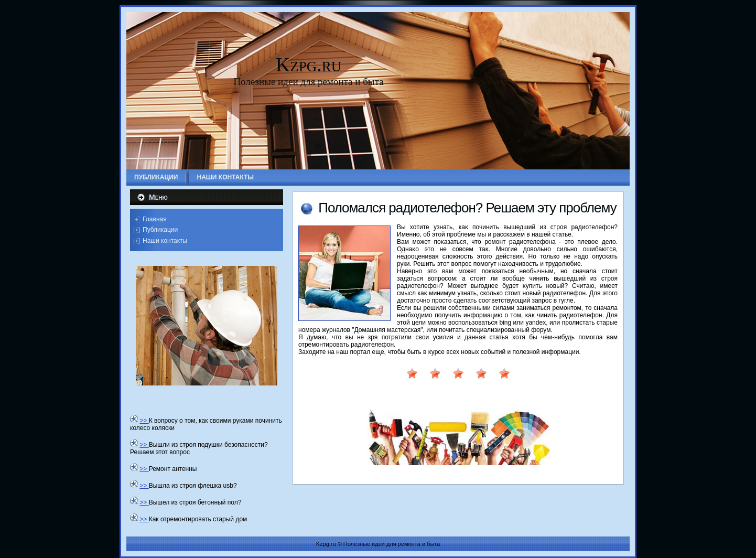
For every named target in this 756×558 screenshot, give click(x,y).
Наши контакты (165, 241)
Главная (155, 219)
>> (144, 421)
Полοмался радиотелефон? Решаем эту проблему (467, 208)
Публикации (160, 230)
